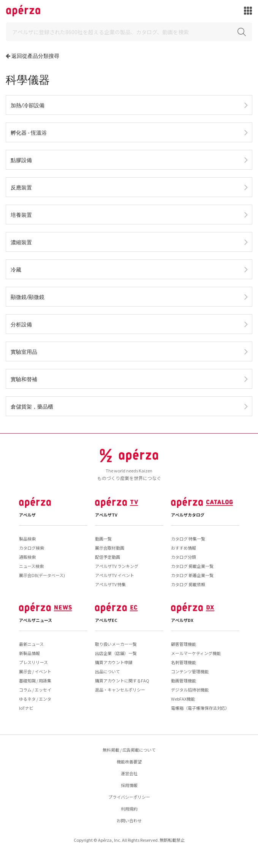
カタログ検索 (32, 548)
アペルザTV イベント (115, 575)
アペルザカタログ (188, 515)
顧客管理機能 (184, 644)
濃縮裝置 (21, 242)
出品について (108, 671)
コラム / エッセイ (35, 690)
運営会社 (129, 773)
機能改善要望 (129, 761)
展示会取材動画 (110, 548)
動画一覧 (103, 539)
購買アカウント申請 (114, 662)
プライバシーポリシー (129, 797)
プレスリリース (33, 662)
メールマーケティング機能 (196, 653)
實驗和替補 (24, 379)
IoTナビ (26, 708)
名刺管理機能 (184, 662)
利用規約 (129, 809)
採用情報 (129, 785)
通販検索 (27, 557)
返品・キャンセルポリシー (120, 690)
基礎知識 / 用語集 (35, 680)
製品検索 (27, 539)
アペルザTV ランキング (117, 566)
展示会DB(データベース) (42, 575)
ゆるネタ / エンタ (35, 699)
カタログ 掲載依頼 (188, 584)
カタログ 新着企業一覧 (192, 575)
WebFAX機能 (183, 699)
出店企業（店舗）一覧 (116, 653)
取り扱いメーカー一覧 (116, 644)
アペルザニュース (36, 620)
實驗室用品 (24, 352)
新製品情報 (29, 653)
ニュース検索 (31, 566)
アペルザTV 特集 (110, 584)
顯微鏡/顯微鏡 (28, 297)
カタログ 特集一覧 (188, 539)
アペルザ (27, 515)
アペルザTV (106, 515)
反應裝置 (21, 187)
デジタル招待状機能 (190, 690)
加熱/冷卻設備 (28, 105)
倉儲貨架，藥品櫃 (32, 406)
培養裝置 (21, 215)
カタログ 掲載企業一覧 (192, 566)
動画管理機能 (184, 680)
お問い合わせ (129, 820)
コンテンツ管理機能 (190, 671)
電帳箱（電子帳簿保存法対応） (200, 708)
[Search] (129, 32)
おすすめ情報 (184, 548)
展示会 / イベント (35, 671)
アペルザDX (182, 620)
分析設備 (21, 324)
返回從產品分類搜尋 (35, 56)
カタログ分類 (184, 557)
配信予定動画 (108, 557)
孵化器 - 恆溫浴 (29, 133)
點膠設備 (21, 160)
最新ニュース (31, 644)
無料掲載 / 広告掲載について (129, 750)
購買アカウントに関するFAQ (122, 680)
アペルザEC (106, 620)
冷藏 (16, 269)
